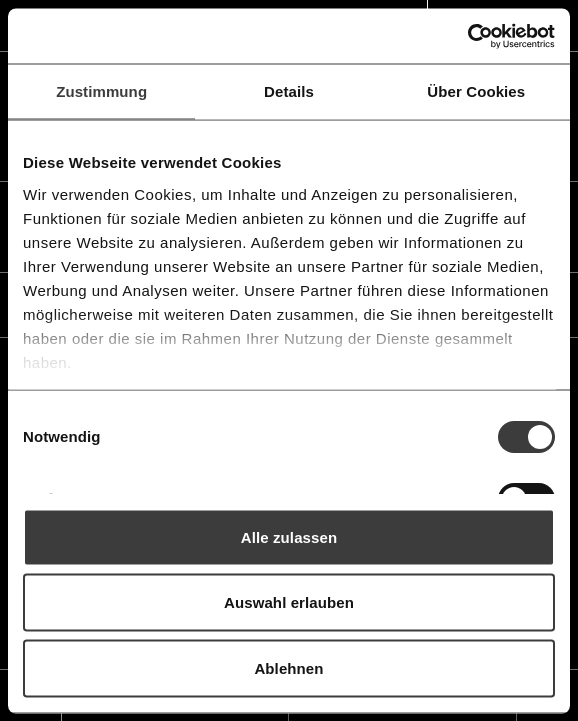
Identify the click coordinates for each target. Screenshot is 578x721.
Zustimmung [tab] (101, 91)
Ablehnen (288, 667)
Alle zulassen (289, 536)
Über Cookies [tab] (476, 91)
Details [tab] (289, 91)
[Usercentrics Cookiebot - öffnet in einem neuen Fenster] (467, 36)
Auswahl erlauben (289, 602)
